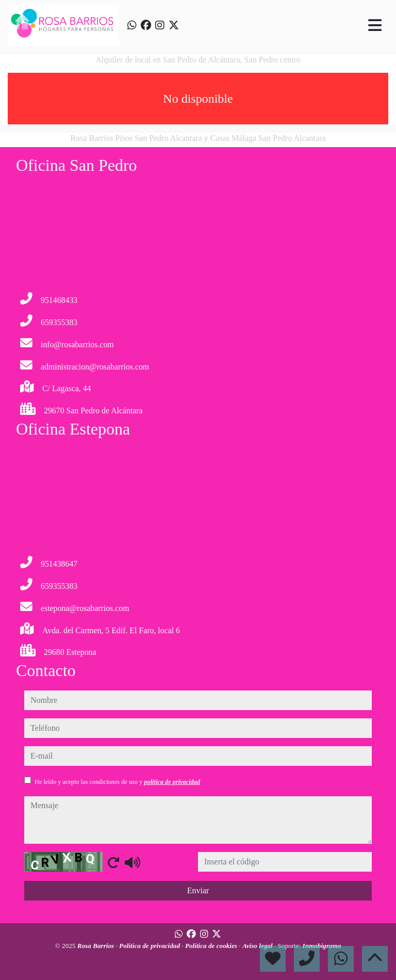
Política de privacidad (150, 946)
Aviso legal (258, 946)
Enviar (198, 890)
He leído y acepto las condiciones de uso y (117, 782)
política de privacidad (172, 782)
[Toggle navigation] (375, 25)
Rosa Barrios (97, 946)
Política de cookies (212, 946)
